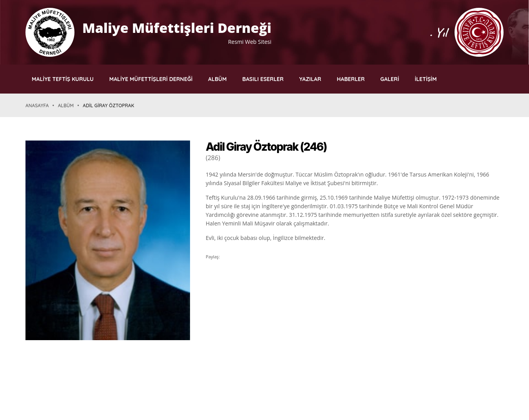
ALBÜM (217, 79)
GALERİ (390, 79)
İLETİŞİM (426, 79)
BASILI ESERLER (263, 79)
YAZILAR (310, 79)
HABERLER (351, 79)
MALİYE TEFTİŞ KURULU (63, 79)
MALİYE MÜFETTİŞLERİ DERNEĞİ (151, 79)
